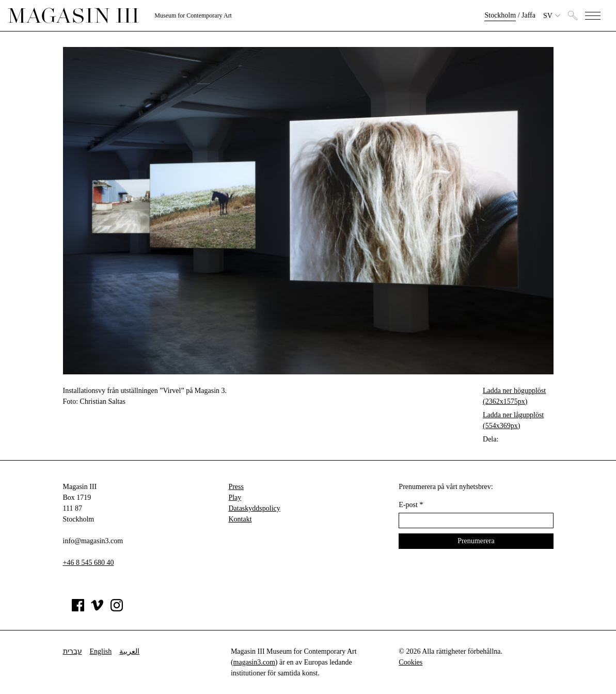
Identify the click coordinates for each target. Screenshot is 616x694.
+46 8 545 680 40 (89, 563)
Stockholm (500, 15)
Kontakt (240, 519)
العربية (129, 651)
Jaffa (528, 15)
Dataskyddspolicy (254, 508)
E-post (411, 505)
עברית (73, 651)
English (101, 651)
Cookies (410, 662)
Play (235, 498)
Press (236, 487)
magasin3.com (254, 662)
